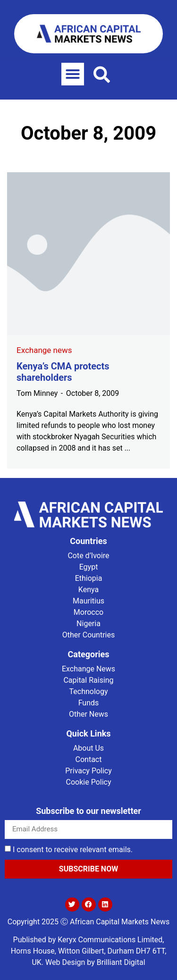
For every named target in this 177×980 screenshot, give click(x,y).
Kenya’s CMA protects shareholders (63, 372)
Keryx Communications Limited (110, 940)
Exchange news (44, 350)
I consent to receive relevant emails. (73, 850)
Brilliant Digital (121, 962)
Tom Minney (37, 393)
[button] (73, 74)
